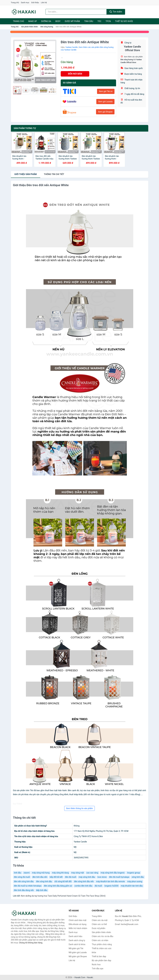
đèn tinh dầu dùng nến (24, 890)
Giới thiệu (35, 3)
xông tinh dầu (138, 877)
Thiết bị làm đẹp (99, 956)
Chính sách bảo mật (78, 920)
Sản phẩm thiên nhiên (29, 27)
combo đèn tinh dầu (83, 886)
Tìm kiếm (116, 12)
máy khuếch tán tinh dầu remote (110, 881)
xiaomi (27, 873)
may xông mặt (78, 873)
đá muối (98, 886)
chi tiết (54, 174)
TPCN (108, 21)
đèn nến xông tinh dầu (24, 881)
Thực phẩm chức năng (102, 944)
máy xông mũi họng (41, 873)
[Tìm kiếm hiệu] (76, 12)
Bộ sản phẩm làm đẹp (101, 960)
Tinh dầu (89, 21)
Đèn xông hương (47, 27)
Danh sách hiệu (75, 936)
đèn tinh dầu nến (40, 877)
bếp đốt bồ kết (56, 877)
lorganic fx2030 (111, 886)
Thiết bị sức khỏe (124, 21)
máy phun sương (135, 881)
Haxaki (90, 977)
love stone (102, 877)
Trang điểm (97, 916)
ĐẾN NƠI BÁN (75, 74)
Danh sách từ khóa (77, 944)
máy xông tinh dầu (87, 877)
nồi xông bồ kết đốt (63, 881)
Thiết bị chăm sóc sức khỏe (102, 950)
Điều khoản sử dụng (78, 924)
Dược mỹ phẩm (72, 21)
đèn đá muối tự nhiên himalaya (28, 886)
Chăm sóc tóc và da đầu (102, 936)
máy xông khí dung (60, 873)
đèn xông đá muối (22, 877)
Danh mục (25, 3)
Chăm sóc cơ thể (99, 924)
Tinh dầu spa (97, 969)
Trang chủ (15, 3)
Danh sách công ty (77, 940)
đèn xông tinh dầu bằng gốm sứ (58, 886)
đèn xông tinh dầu (44, 881)
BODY (58, 21)
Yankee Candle (71, 47)
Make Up (33, 21)
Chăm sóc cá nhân (100, 940)
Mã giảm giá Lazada (78, 952)
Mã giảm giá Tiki (76, 948)
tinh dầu (18, 873)
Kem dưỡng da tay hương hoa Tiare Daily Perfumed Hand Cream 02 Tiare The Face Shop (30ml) (63, 896)
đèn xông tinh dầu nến (84, 881)
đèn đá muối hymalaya (119, 877)
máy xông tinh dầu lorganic (113, 873)
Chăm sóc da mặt (100, 920)
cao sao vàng (92, 873)
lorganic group (133, 873)
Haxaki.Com (80, 977)
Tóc (99, 21)
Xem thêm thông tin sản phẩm (79, 808)
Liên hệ (44, 3)
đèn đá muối (71, 877)
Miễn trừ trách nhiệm (78, 928)
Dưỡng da (46, 21)
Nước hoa (96, 964)
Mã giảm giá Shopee (78, 956)
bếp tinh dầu (42, 890)
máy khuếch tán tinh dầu (132, 886)
